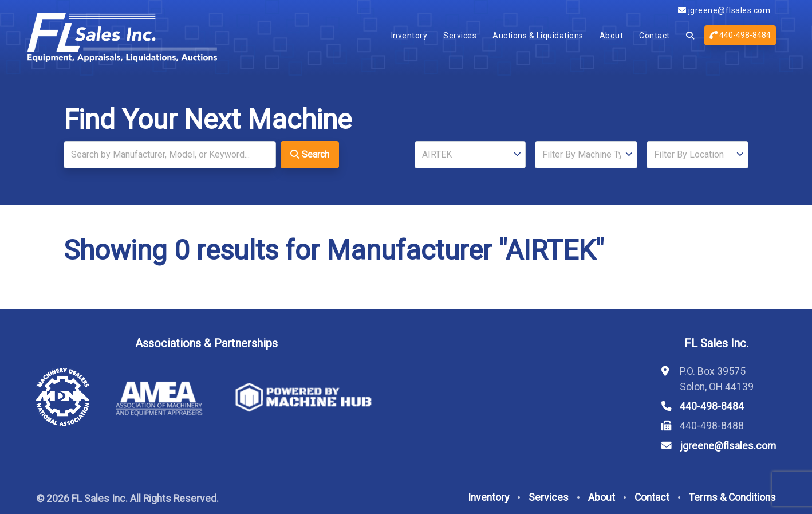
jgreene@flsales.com (724, 10)
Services (460, 36)
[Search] (170, 155)
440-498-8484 (740, 35)
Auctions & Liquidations (538, 36)
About (612, 36)
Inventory (409, 36)
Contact (655, 36)
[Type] (586, 155)
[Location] (697, 155)
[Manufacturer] (470, 155)
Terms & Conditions (732, 497)
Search (310, 154)
